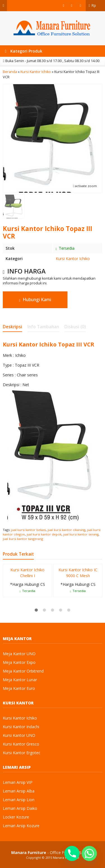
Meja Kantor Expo (19, 662)
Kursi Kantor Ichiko (73, 259)
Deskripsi (12, 327)
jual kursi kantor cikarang (66, 530)
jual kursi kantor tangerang (23, 539)
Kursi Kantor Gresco (21, 744)
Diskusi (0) (75, 327)
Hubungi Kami (35, 300)
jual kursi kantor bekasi (29, 530)
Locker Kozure (16, 817)
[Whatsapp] (89, 853)
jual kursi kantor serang (81, 534)
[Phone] (72, 853)
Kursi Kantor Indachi (21, 727)
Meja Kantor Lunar (20, 680)
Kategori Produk (24, 51)
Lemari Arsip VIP (18, 782)
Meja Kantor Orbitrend (23, 671)
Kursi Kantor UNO (19, 735)
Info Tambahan (43, 327)
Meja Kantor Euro (19, 688)
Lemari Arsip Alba (19, 791)
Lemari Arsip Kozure (21, 826)
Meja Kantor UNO (19, 654)
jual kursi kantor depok (44, 534)
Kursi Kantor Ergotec (22, 753)
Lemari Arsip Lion (19, 800)
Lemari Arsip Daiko (20, 808)
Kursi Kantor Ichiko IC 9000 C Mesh (78, 573)
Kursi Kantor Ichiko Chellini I (27, 573)
